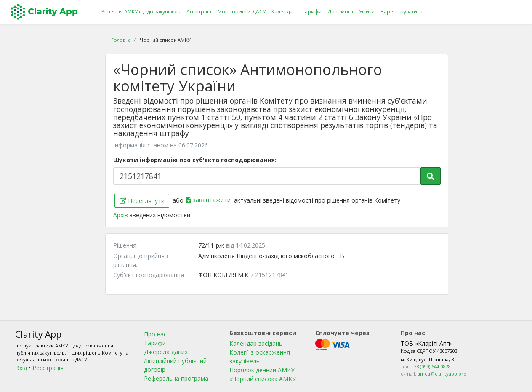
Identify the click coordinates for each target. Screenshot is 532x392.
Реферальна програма (176, 378)
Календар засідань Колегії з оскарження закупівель (260, 352)
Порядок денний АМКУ (262, 370)
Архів (121, 215)
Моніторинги (242, 12)
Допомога (340, 12)
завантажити (209, 200)
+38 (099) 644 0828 (431, 367)
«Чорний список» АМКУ (263, 379)
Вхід (21, 368)
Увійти (367, 12)
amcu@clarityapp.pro (442, 374)
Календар (284, 12)
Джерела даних (166, 352)
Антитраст (199, 12)
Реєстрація (48, 368)
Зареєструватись (402, 12)
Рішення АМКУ (141, 12)
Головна (121, 40)
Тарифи (312, 12)
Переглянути (142, 201)
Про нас (155, 334)
